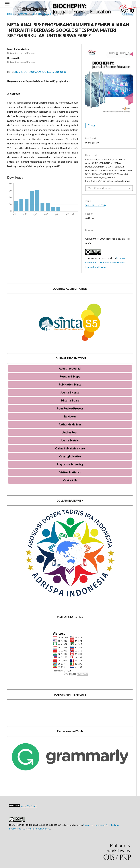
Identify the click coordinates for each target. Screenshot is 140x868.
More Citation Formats (100, 188)
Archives (23, 14)
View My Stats (29, 806)
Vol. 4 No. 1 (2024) (42, 14)
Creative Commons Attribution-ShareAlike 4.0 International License (105, 263)
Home (10, 14)
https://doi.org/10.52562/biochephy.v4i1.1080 (40, 72)
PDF (93, 126)
